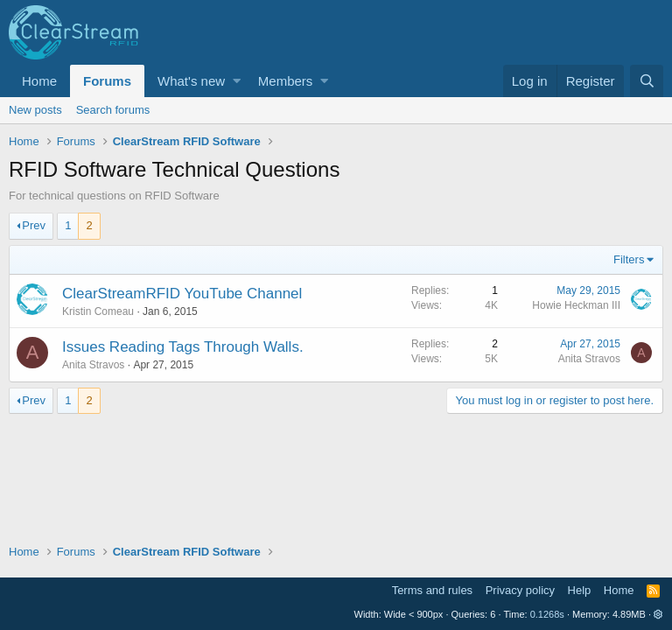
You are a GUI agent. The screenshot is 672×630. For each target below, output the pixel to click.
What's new (191, 81)
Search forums (113, 110)
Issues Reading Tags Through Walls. (183, 347)
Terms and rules (432, 590)
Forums (107, 81)
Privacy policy (520, 590)
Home (39, 81)
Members (286, 81)
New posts (35, 110)
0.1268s (547, 614)
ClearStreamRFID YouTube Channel (182, 294)
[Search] (647, 81)
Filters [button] (629, 259)
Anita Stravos (93, 365)
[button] (237, 81)
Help (580, 590)
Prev (34, 225)
